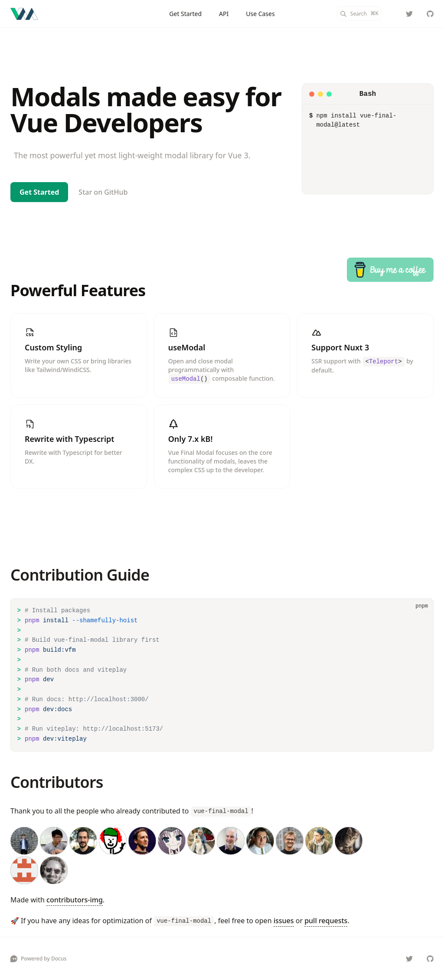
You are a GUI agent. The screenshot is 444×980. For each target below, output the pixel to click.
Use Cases (260, 14)
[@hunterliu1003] (409, 14)
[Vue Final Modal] (24, 14)
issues (284, 921)
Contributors (57, 782)
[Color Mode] (392, 14)
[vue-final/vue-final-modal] (430, 14)
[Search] (359, 14)
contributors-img (75, 900)
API (224, 14)
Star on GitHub (103, 192)
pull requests (326, 921)
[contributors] (222, 856)
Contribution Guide (80, 575)
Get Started (185, 14)
